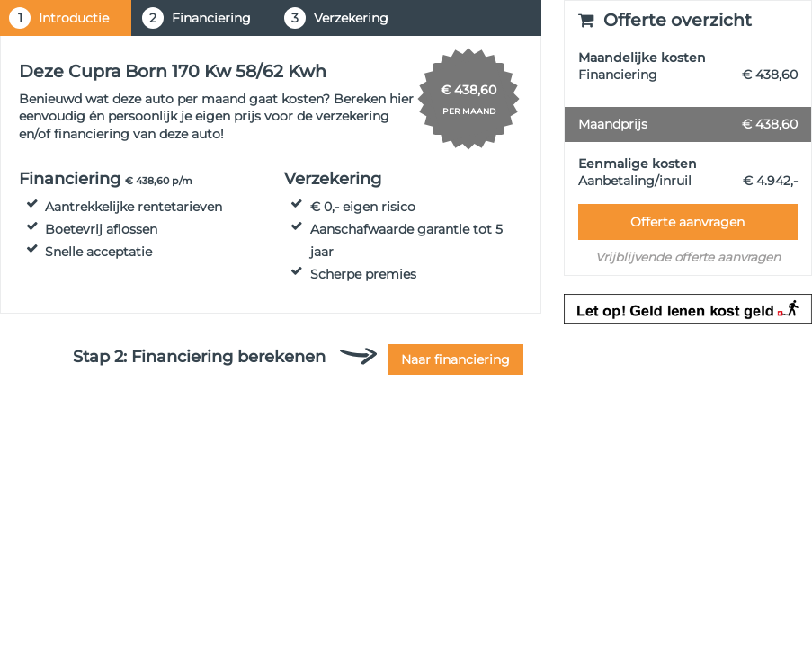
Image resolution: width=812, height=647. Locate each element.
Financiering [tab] (196, 18)
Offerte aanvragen (687, 222)
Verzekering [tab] (336, 18)
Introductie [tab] (59, 18)
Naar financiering (455, 359)
